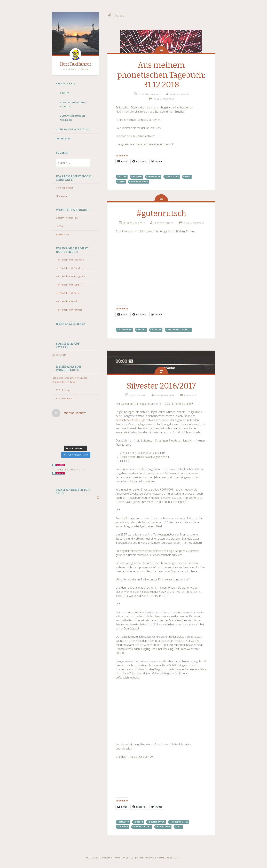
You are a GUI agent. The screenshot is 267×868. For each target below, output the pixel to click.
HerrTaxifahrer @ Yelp (67, 301)
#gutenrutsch (161, 213)
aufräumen (125, 330)
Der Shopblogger (64, 188)
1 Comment (191, 395)
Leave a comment (163, 99)
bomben (137, 177)
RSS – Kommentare (66, 398)
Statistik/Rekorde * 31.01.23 (74, 104)
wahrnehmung (140, 182)
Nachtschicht (143, 827)
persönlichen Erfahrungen (131, 420)
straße (157, 330)
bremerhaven (157, 822)
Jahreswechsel (179, 822)
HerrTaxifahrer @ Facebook (70, 260)
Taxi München (63, 234)
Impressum (63, 139)
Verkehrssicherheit (179, 330)
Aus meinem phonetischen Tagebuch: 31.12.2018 (161, 75)
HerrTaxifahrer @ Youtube (69, 310)
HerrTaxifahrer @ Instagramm (71, 276)
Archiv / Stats (66, 84)
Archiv (64, 93)
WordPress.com (170, 858)
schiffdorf (164, 827)
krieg (122, 182)
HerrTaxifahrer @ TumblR (69, 285)
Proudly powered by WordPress (108, 858)
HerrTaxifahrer (76, 64)
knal (188, 177)
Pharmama (61, 196)
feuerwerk (154, 177)
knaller (123, 827)
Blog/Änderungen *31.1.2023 (72, 118)
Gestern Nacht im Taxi (67, 218)
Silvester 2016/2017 (161, 386)
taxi (179, 827)
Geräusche (173, 177)
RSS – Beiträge (63, 390)
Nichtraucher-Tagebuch (73, 129)
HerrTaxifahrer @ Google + (69, 268)
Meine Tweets (59, 355)
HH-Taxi (60, 226)
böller (123, 177)
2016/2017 (124, 822)
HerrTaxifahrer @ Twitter (68, 293)
